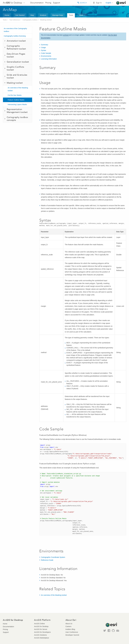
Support (57, 3)
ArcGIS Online (39, 624)
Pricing (48, 3)
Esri (121, 3)
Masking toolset (46, 20)
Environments (46, 56)
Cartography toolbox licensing (15, 36)
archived (66, 35)
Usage (43, 47)
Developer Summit (72, 635)
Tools (71, 15)
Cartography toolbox (30, 20)
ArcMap (10, 10)
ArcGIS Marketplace (42, 638)
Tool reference (15, 20)
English (109, 3)
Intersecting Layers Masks (17, 104)
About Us (69, 624)
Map (32, 15)
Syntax (44, 50)
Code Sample (46, 53)
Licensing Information (49, 59)
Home (7, 15)
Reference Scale (47, 560)
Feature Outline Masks (16, 100)
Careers (68, 626)
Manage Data (58, 15)
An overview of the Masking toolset (18, 89)
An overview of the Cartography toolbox (15, 30)
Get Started (20, 15)
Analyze (43, 15)
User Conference (72, 632)
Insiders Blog (70, 629)
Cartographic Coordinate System (53, 557)
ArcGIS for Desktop (41, 626)
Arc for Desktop (12, 3)
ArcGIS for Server (41, 629)
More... (82, 15)
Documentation (37, 3)
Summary (45, 45)
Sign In (99, 3)
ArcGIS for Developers (42, 632)
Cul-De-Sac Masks (15, 95)
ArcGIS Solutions (40, 635)
